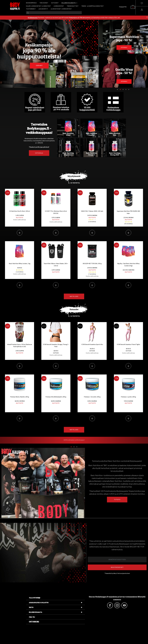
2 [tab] (120, 90)
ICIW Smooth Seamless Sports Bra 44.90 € (92, 349)
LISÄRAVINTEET (59, 6)
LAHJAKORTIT (43, 9)
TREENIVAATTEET (73, 6)
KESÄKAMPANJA (31, 3)
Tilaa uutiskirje (35, 598)
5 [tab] (129, 90)
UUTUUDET (55, 3)
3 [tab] (123, 90)
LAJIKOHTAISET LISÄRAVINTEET (61, 9)
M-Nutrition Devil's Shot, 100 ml (20, 215)
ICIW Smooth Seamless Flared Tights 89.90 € (128, 349)
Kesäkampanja (33, 18)
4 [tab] (126, 90)
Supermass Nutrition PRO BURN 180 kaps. (128, 217)
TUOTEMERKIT (31, 9)
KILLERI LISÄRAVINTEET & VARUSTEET (38, 6)
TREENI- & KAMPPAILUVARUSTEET (93, 6)
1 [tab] (117, 90)
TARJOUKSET (44, 3)
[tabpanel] (74, 441)
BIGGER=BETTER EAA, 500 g (92, 270)
